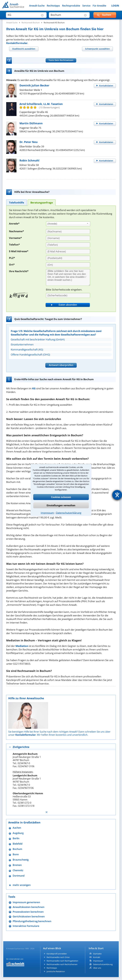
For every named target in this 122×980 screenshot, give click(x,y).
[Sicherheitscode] (68, 295)
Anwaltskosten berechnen (29, 907)
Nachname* (16, 231)
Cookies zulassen (61, 497)
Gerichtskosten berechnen (29, 916)
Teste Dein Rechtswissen (61, 60)
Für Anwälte (99, 6)
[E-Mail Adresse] (68, 251)
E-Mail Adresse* (19, 251)
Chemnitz (18, 870)
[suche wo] (67, 15)
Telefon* (14, 245)
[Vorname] (68, 238)
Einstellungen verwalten (61, 505)
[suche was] (24, 15)
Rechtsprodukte (71, 6)
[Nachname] (68, 231)
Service (86, 6)
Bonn (16, 854)
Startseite (97, 954)
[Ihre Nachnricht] (68, 277)
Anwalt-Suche (37, 6)
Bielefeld (18, 844)
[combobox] (68, 224)
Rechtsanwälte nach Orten (58, 957)
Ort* (12, 265)
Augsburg (18, 833)
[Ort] (68, 265)
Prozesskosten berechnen (28, 912)
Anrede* (14, 224)
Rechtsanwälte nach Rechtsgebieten (62, 961)
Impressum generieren (26, 902)
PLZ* (12, 258)
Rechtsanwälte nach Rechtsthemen (62, 964)
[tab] (24, 49)
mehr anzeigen (22, 885)
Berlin (16, 838)
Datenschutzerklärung (69, 513)
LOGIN (115, 6)
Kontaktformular (17, 43)
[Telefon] (68, 245)
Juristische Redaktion (56, 971)
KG (34, 388)
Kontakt (97, 957)
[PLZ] (68, 258)
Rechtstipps (53, 6)
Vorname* (15, 238)
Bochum (17, 849)
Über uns (97, 968)
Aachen (17, 828)
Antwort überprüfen (61, 365)
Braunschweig (21, 860)
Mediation (22, 646)
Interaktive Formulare (26, 926)
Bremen (17, 865)
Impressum (47, 513)
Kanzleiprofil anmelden (57, 954)
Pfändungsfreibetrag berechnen (32, 921)
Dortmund (19, 876)
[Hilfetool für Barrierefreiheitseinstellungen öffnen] (117, 495)
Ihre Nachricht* (19, 271)
